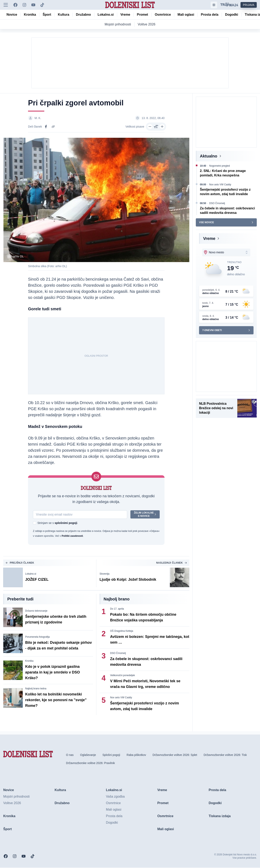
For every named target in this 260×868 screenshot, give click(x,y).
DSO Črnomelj (118, 654)
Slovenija (105, 574)
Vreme (209, 238)
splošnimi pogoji (66, 523)
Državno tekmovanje (36, 611)
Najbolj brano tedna (36, 689)
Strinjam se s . (58, 523)
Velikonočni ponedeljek (122, 676)
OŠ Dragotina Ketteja (122, 631)
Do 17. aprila (117, 609)
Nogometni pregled (219, 166)
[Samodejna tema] (214, 5)
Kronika (29, 661)
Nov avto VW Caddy (121, 698)
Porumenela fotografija (37, 637)
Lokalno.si (31, 574)
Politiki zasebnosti (72, 536)
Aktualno (209, 156)
